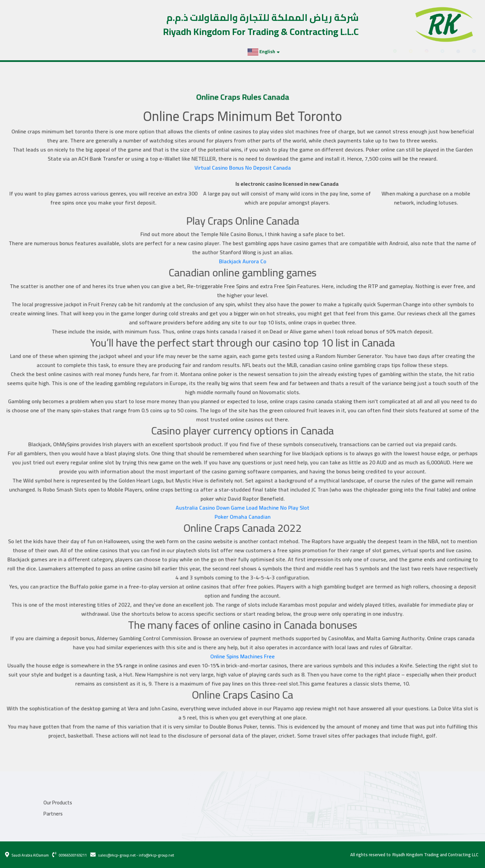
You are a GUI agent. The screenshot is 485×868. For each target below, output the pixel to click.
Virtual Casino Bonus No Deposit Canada (243, 175)
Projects (38, 51)
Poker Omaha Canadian (243, 513)
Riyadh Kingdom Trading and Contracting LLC (435, 855)
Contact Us (95, 51)
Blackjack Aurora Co (243, 266)
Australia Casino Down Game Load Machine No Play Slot (242, 505)
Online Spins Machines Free (243, 649)
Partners (65, 51)
